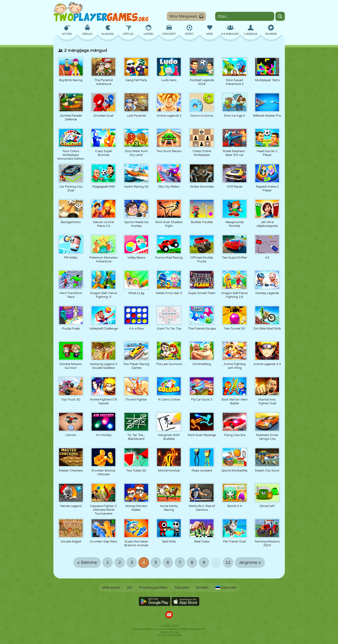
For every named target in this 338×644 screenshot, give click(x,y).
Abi (129, 588)
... (216, 562)
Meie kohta (111, 588)
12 (228, 562)
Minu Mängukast (186, 16)
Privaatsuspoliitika (153, 588)
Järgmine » (250, 562)
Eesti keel (226, 588)
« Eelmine (87, 562)
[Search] (280, 16)
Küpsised (182, 588)
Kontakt (202, 588)
